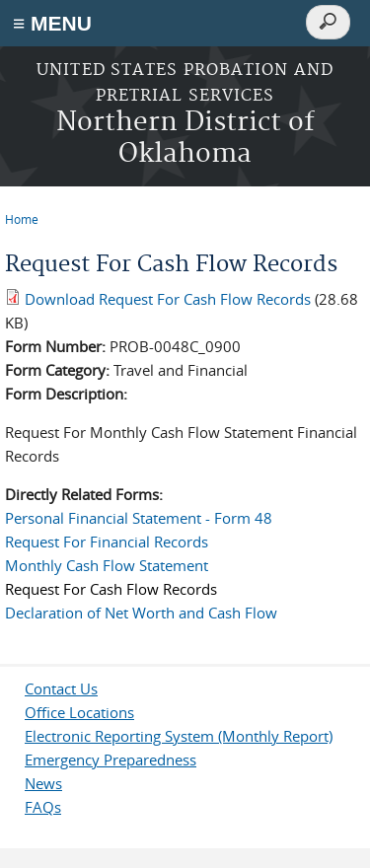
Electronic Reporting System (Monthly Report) (179, 736)
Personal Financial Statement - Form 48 (139, 518)
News (43, 783)
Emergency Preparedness (111, 759)
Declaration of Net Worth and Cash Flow (141, 613)
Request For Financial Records (107, 542)
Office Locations (79, 712)
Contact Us (61, 688)
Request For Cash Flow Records (111, 589)
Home (22, 219)
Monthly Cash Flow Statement (107, 565)
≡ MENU (52, 23)
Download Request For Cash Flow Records (168, 299)
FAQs (43, 807)
